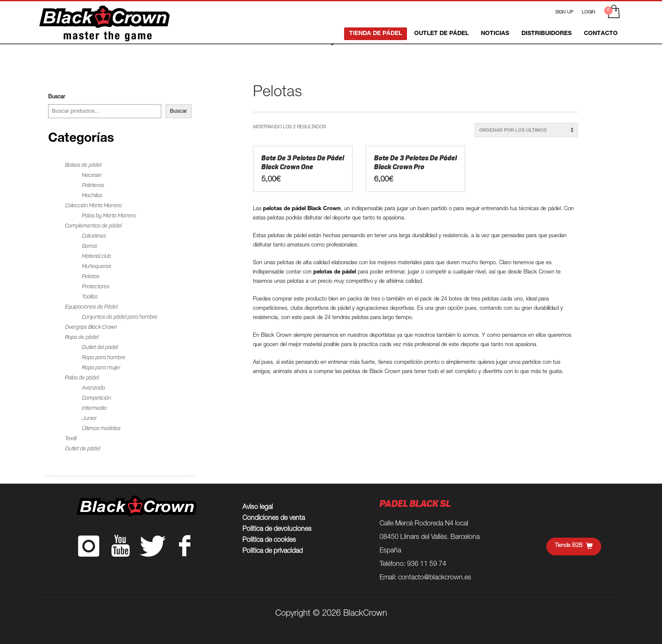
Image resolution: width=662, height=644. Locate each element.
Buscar (57, 97)
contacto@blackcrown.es (435, 578)
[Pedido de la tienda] (526, 130)
